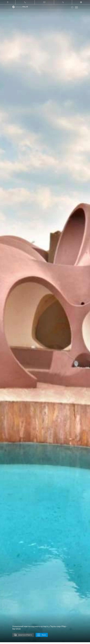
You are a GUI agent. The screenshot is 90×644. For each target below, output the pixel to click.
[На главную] (20, 7)
